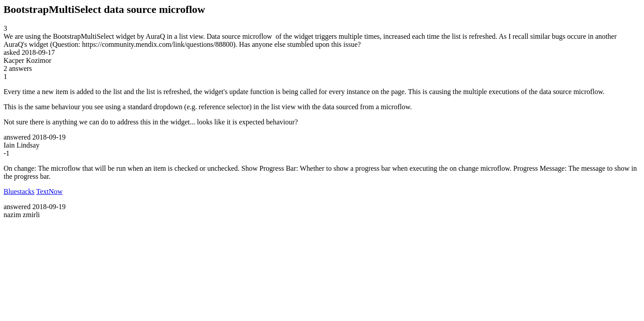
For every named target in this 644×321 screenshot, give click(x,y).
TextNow (49, 191)
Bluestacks (19, 191)
